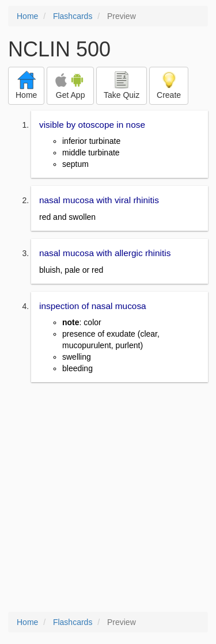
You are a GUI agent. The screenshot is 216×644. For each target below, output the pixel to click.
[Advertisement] (108, 498)
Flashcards (73, 16)
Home (27, 16)
